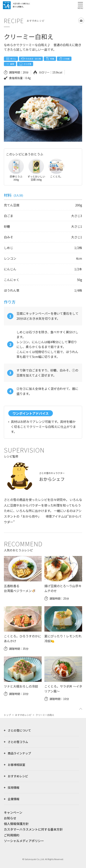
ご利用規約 (12, 835)
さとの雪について (19, 730)
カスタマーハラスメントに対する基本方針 (33, 829)
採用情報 (14, 787)
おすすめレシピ (23, 715)
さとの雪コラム (18, 742)
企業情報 (14, 799)
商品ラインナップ (19, 753)
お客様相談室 (16, 765)
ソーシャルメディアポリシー (24, 841)
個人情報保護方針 (16, 824)
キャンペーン (13, 812)
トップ (7, 715)
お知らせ (10, 818)
